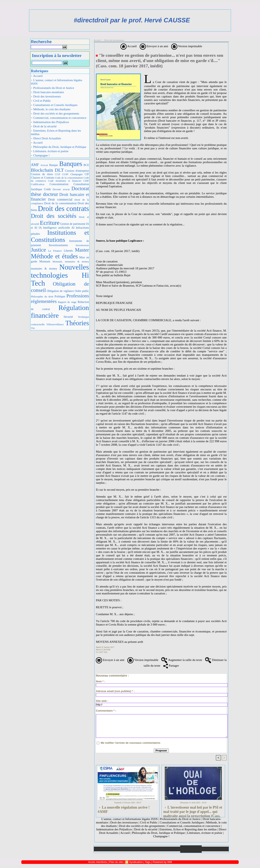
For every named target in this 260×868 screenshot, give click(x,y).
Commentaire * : (106, 711)
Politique (60, 296)
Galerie (126, 849)
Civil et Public (41, 101)
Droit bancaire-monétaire (47, 92)
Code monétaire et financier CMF (68, 181)
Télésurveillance (55, 324)
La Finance (55, 251)
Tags (148, 862)
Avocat (44, 165)
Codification (38, 184)
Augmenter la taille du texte (182, 660)
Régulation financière (60, 311)
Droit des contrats (63, 209)
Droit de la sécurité (44, 126)
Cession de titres (42, 174)
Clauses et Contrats (43, 178)
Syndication (136, 862)
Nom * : (101, 681)
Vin (33, 328)
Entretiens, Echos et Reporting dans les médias (56, 132)
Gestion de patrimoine (73, 224)
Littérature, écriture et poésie (50, 151)
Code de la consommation (69, 178)
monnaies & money (44, 269)
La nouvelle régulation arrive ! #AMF (124, 810)
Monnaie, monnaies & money (71, 261)
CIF (87, 174)
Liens (169, 849)
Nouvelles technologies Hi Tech (60, 275)
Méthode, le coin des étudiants (51, 109)
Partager (171, 666)
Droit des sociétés (54, 216)
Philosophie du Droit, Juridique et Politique (59, 147)
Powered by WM (162, 862)
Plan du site (215, 849)
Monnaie (45, 261)
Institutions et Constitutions (60, 236)
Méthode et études (54, 256)
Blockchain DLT (47, 170)
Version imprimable (187, 46)
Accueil (37, 76)
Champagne (76, 174)
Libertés (68, 251)
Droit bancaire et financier (60, 197)
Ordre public (82, 291)
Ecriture (50, 223)
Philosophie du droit (42, 297)
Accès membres (97, 862)
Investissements (58, 245)
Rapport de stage (67, 302)
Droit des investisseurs (46, 96)
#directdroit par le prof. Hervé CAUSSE (132, 20)
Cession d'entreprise (77, 171)
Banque (54, 165)
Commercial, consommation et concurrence (59, 118)
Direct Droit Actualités (46, 138)
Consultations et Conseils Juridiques (54, 105)
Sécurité (68, 317)
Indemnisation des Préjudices (50, 122)
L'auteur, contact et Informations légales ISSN (57, 82)
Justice (38, 250)
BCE (86, 165)
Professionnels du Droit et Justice (53, 88)
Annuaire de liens (191, 849)
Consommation (59, 184)
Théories (77, 323)
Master (82, 250)
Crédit (47, 189)
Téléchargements (148, 849)
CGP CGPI (62, 174)
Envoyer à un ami (154, 46)
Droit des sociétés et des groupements (55, 114)
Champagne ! (40, 155)
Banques (71, 164)
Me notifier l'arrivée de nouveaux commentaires (131, 743)
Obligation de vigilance (60, 291)
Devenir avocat (61, 189)
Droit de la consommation (60, 203)
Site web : (102, 701)
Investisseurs (82, 245)
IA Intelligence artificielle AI (56, 228)
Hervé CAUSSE (103, 650)
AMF (35, 165)
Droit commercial (60, 199)
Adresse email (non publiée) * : (115, 691)
